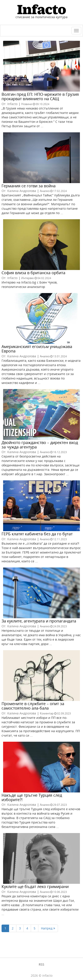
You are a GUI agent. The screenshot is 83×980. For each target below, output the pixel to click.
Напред (48, 928)
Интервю (28, 278)
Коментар (47, 713)
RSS (41, 964)
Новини (27, 104)
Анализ (45, 191)
